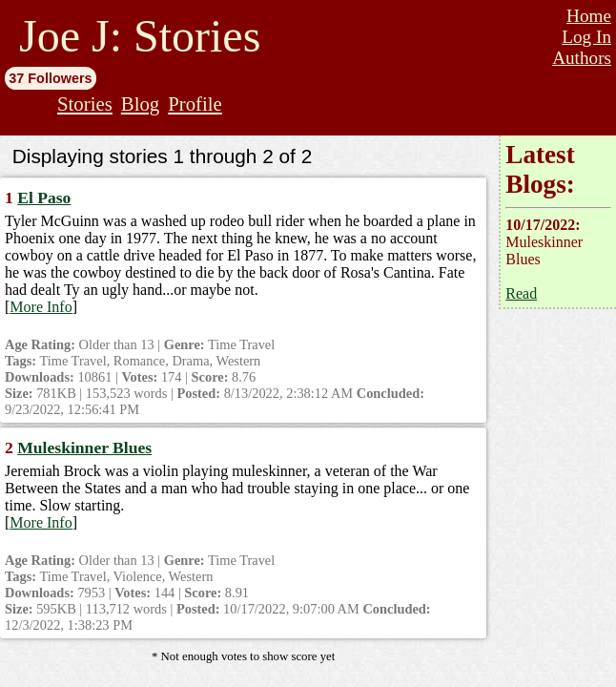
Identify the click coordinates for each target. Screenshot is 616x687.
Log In (586, 37)
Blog (140, 104)
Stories (85, 104)
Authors (582, 58)
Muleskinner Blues (84, 448)
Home (589, 16)
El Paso (44, 198)
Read (521, 293)
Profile (195, 104)
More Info (41, 307)
